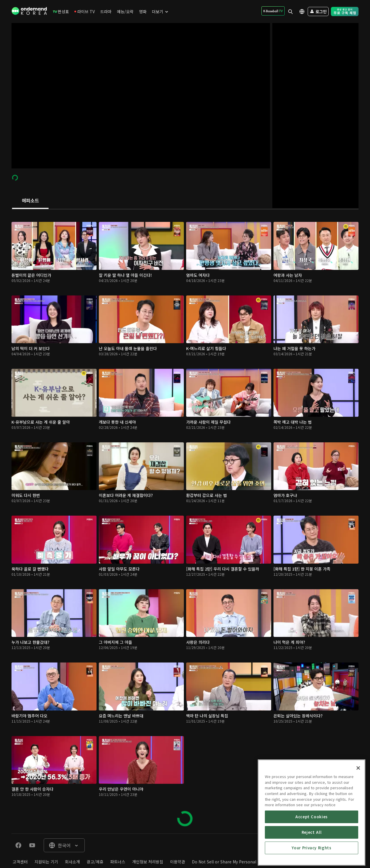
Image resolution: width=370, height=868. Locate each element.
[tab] (30, 201)
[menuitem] (61, 11)
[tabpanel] (185, 521)
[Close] (358, 824)
